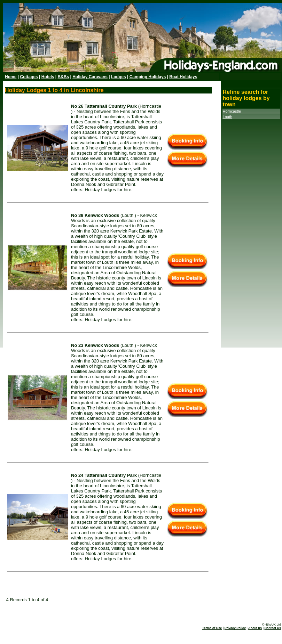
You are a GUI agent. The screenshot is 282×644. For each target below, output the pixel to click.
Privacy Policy (235, 628)
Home (11, 77)
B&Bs (63, 77)
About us (255, 628)
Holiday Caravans (90, 77)
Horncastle (232, 111)
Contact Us (273, 628)
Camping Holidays (148, 77)
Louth (228, 117)
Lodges (119, 77)
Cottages (29, 77)
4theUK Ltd (273, 625)
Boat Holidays (183, 77)
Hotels (48, 77)
